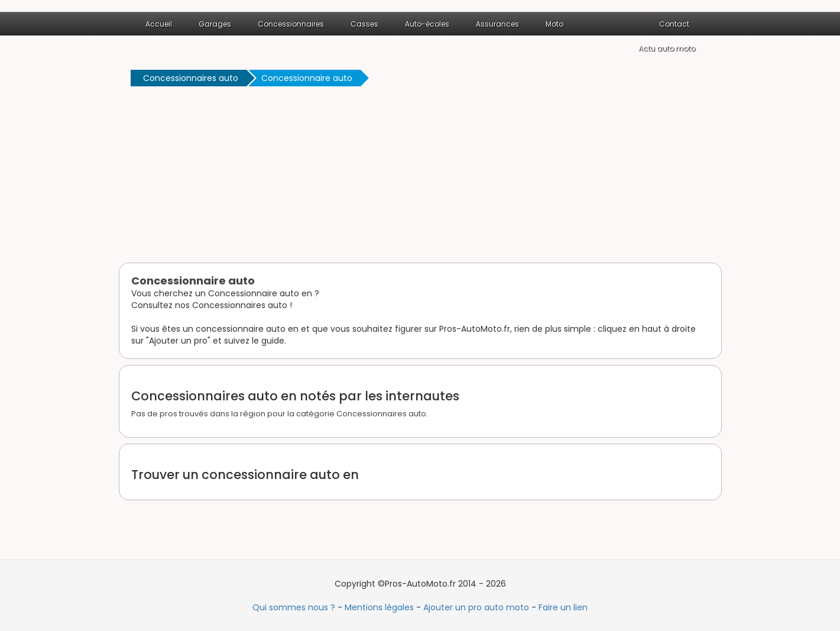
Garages (215, 24)
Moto (554, 24)
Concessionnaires (291, 24)
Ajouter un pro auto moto (476, 607)
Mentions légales (379, 607)
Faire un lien (563, 607)
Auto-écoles (427, 24)
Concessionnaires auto (191, 78)
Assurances (497, 24)
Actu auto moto (667, 48)
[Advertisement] (420, 177)
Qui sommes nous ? (294, 607)
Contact (674, 24)
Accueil (159, 24)
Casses (364, 24)
